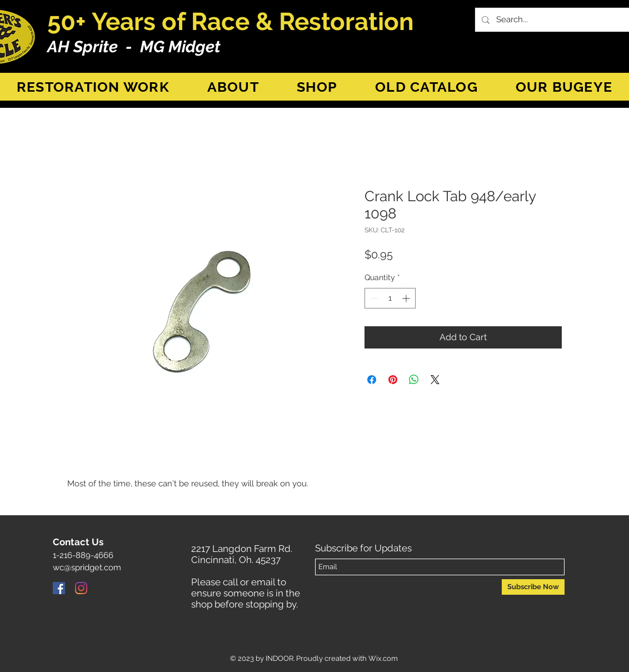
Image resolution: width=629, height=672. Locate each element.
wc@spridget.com (87, 568)
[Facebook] (59, 588)
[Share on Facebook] (372, 380)
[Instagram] (81, 588)
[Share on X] (435, 380)
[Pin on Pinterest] (393, 380)
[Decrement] (373, 298)
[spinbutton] (390, 298)
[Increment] (407, 298)
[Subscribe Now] (533, 587)
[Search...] (558, 20)
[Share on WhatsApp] (414, 380)
